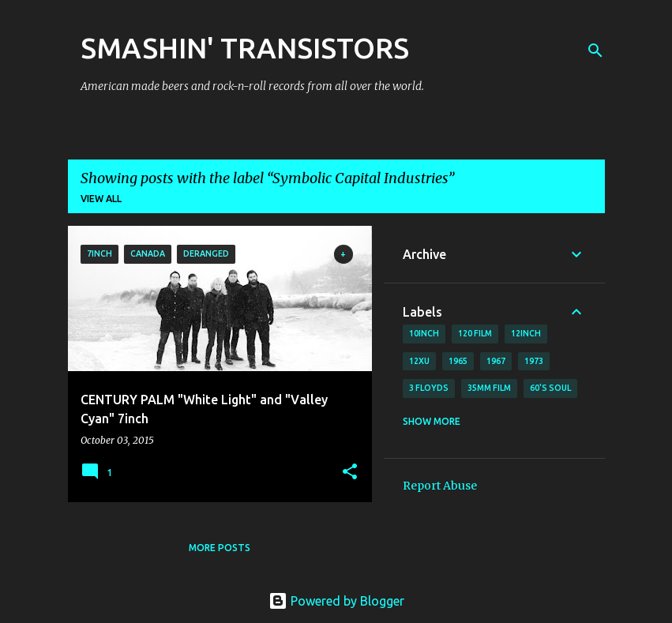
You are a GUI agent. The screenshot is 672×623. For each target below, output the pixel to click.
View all (101, 199)
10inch (424, 333)
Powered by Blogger (336, 601)
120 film (475, 333)
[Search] (595, 51)
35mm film (489, 388)
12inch (526, 333)
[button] (350, 473)
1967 (496, 361)
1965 (458, 361)
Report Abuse (440, 486)
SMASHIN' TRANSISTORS (245, 48)
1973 (534, 361)
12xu (419, 361)
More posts (220, 548)
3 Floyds (429, 388)
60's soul (550, 388)
